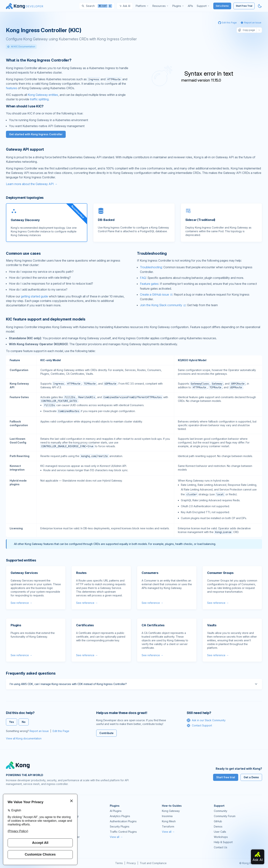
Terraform (168, 826)
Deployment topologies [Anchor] (25, 198)
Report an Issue (39, 731)
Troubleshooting (151, 267)
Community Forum (225, 816)
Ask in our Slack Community (206, 720)
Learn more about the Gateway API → (32, 184)
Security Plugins (120, 826)
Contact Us (221, 847)
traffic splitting (39, 99)
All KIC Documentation (21, 47)
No (24, 722)
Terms (119, 863)
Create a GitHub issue (154, 294)
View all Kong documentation (24, 738)
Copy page (247, 30)
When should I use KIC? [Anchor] (25, 106)
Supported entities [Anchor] (21, 560)
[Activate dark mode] (260, 6)
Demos (218, 826)
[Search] (97, 6)
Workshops (221, 837)
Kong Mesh (65, 821)
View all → (116, 837)
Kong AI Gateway (68, 816)
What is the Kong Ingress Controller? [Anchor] (39, 60)
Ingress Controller (69, 837)
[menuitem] (142, 6)
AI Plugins (116, 811)
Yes (12, 722)
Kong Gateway (67, 811)
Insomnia (63, 826)
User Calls (220, 832)
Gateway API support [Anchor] (25, 149)
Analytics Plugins (120, 816)
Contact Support (199, 726)
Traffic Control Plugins (123, 832)
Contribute (106, 733)
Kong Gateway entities (43, 95)
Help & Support (223, 842)
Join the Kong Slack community (161, 305)
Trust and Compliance (153, 863)
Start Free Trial (244, 6)
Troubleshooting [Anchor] (152, 253)
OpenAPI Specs (68, 832)
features (12, 88)
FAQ (143, 278)
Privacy (131, 863)
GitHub (218, 821)
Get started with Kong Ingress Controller (36, 134)
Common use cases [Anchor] (23, 253)
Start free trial (226, 777)
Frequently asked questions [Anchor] (31, 673)
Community (221, 811)
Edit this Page (61, 731)
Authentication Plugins (123, 821)
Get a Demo (222, 6)
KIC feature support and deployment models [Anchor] (46, 319)
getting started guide (34, 296)
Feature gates (149, 284)
